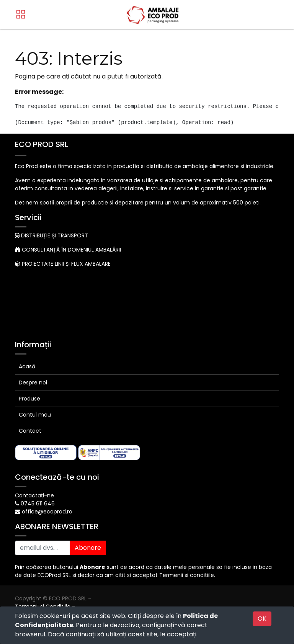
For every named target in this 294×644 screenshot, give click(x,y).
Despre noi (33, 382)
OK (262, 619)
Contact (30, 431)
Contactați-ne (34, 495)
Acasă (27, 366)
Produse (29, 399)
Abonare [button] (88, 548)
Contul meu (35, 415)
